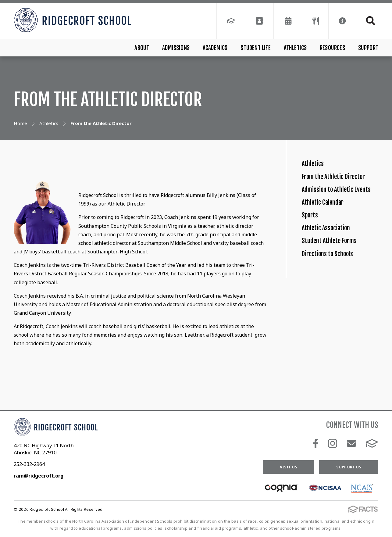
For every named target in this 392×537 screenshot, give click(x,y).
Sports (313, 262)
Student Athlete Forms (340, 304)
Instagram (333, 443)
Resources (332, 48)
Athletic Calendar (331, 242)
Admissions (176, 48)
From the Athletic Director (346, 189)
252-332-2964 (29, 464)
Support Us (349, 467)
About (142, 48)
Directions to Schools (337, 325)
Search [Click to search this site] (371, 21)
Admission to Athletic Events (337, 215)
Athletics (295, 48)
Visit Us (289, 467)
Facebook (316, 443)
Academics (215, 48)
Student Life (255, 48)
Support (368, 48)
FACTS (372, 443)
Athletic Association (335, 283)
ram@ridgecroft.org (39, 476)
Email (351, 443)
